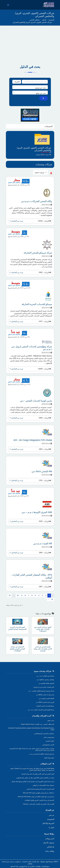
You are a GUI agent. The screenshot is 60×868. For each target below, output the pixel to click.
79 (52, 599)
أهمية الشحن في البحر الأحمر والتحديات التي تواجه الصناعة (38, 774)
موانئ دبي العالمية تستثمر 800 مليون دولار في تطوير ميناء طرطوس (35, 778)
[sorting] (41, 172)
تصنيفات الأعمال (49, 843)
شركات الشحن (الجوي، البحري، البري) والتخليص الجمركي (32, 22)
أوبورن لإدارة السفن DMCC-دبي (45, 702)
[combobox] (30, 87)
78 (10, 596)
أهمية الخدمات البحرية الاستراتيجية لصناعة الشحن (40, 789)
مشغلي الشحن (35, 20)
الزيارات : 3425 (44, 521)
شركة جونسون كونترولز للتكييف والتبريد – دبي (41, 691)
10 (18, 596)
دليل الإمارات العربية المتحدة (31, 862)
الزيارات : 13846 (44, 369)
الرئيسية (51, 20)
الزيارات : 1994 (44, 553)
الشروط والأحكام (48, 823)
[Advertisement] (30, 41)
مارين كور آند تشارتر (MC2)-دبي (45, 695)
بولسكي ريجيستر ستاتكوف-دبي (45, 680)
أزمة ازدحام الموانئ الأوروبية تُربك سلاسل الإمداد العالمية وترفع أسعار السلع (33, 782)
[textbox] (30, 88)
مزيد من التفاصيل (16, 221)
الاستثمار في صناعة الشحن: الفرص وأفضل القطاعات (39, 800)
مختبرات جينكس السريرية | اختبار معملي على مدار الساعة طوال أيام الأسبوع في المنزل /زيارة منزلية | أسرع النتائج (32, 749)
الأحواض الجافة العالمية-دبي (46, 683)
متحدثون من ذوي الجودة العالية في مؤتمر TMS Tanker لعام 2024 (36, 797)
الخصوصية (51, 819)
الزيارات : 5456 (44, 418)
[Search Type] (17, 82)
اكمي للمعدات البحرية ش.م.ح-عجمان (44, 687)
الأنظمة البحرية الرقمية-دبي (46, 698)
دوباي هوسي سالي (49, 737)
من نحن (52, 815)
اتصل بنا (51, 827)
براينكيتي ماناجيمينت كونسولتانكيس (44, 734)
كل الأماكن (51, 847)
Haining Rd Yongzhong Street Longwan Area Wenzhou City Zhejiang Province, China (31, 729)
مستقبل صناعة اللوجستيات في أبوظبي (43, 785)
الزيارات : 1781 (44, 480)
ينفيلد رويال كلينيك (49, 758)
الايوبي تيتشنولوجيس (48, 745)
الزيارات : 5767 (44, 321)
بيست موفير (51, 720)
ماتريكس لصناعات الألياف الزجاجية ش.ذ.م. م (42, 754)
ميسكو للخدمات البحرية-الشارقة (45, 706)
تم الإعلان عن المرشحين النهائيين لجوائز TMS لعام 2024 (38, 793)
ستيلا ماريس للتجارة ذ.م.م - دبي (45, 676)
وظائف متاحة (50, 851)
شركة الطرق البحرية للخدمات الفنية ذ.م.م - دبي (41, 710)
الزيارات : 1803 (44, 449)
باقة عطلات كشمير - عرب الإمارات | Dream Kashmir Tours (38, 724)
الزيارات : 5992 (44, 272)
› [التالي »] (48, 599)
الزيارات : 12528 (44, 221)
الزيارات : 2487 (44, 587)
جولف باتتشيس (50, 741)
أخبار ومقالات (50, 839)
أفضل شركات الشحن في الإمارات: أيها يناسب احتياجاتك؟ (38, 804)
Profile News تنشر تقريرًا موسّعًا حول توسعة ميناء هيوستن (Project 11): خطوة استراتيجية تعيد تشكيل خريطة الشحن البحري (32, 769)
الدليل (44, 20)
